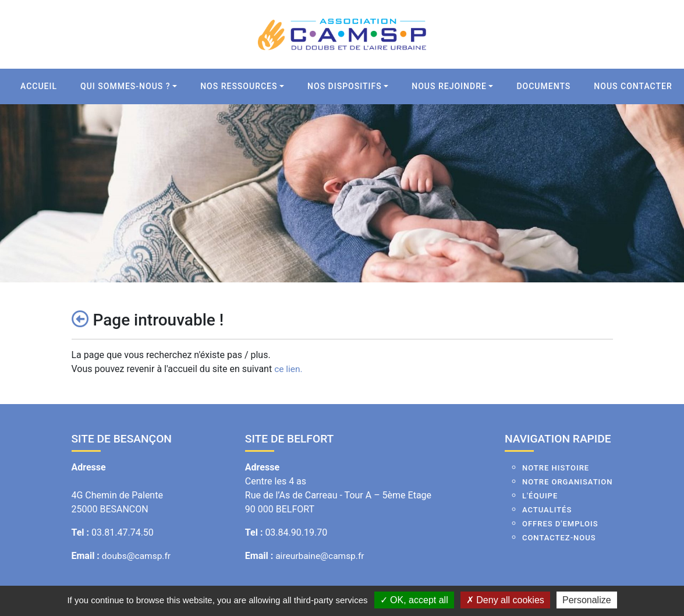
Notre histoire (556, 468)
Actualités (547, 510)
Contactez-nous (559, 538)
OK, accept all (414, 600)
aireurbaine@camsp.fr (322, 556)
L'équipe (540, 496)
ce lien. (289, 369)
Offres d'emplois (560, 524)
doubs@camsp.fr (137, 556)
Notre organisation (568, 482)
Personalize (587, 600)
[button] (129, 86)
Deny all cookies (505, 600)
